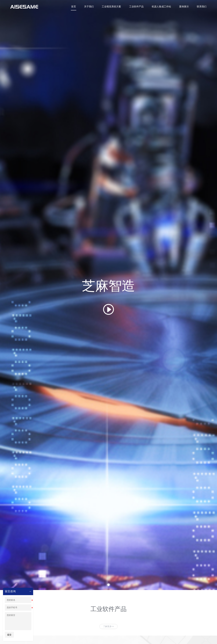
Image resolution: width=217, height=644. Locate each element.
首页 (77, 7)
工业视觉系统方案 (114, 7)
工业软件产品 (138, 7)
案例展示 (185, 7)
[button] (108, 639)
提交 (9, 635)
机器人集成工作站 (163, 7)
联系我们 (202, 7)
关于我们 (92, 7)
